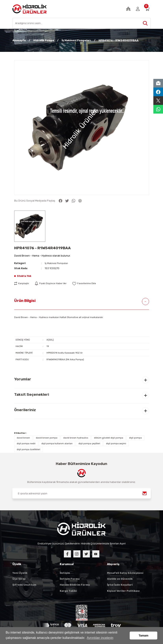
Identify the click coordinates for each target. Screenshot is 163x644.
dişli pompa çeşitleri (89, 444)
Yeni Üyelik (20, 573)
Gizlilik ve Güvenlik (120, 579)
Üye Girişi (19, 579)
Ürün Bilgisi (25, 301)
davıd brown (23, 438)
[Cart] (147, 9)
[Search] (82, 23)
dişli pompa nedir (26, 444)
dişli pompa (135, 438)
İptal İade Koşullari (120, 585)
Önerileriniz (25, 410)
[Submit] (144, 494)
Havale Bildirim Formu (75, 585)
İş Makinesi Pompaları (57, 263)
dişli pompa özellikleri (28, 449)
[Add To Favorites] (87, 284)
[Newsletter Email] (82, 494)
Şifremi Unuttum (24, 585)
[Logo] (30, 9)
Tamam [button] (144, 636)
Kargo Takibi (68, 591)
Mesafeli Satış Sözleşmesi (125, 573)
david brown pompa (47, 438)
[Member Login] (138, 9)
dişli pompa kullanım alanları (57, 444)
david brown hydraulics (76, 438)
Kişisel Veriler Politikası (123, 591)
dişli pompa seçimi (116, 444)
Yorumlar (23, 379)
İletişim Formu (70, 579)
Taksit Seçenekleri (32, 395)
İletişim (65, 573)
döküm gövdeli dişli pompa (109, 438)
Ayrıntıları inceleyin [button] (100, 638)
